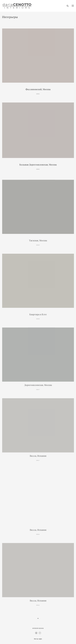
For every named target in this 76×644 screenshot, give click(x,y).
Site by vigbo (38, 639)
